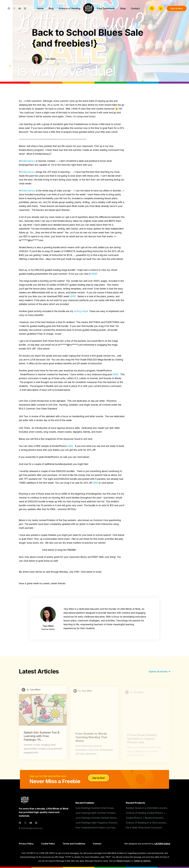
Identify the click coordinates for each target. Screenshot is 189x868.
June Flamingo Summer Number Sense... (97, 818)
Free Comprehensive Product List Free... (96, 828)
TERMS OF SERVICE (142, 861)
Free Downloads (106, 8)
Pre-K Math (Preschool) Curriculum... (145, 828)
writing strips (81, 311)
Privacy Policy (26, 844)
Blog (51, 8)
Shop (123, 8)
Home (40, 8)
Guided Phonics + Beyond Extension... (145, 818)
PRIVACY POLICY (124, 861)
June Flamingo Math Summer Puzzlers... (96, 813)
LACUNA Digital (162, 844)
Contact (135, 8)
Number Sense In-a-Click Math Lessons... (147, 808)
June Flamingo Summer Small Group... (95, 808)
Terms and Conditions (74, 844)
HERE (94, 274)
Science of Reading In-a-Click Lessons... (147, 823)
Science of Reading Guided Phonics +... (146, 813)
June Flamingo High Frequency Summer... (97, 823)
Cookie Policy (48, 844)
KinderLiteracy (28, 161)
